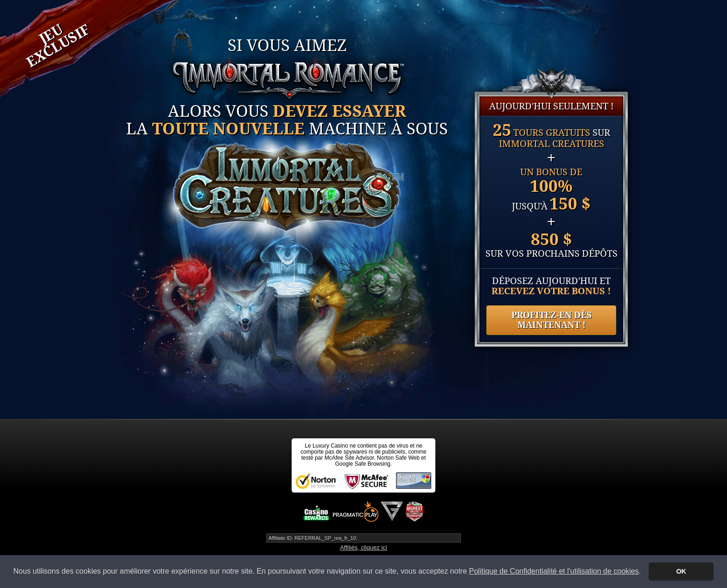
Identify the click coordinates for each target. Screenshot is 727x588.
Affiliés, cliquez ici (363, 547)
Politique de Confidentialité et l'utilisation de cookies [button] (554, 571)
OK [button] (681, 571)
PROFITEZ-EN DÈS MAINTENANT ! (552, 320)
